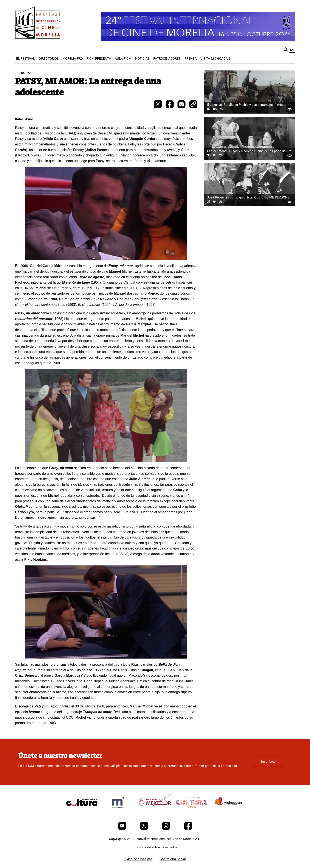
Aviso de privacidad (138, 859)
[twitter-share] (158, 107)
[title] (82, 813)
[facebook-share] (170, 107)
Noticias (142, 59)
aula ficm (123, 59)
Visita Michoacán (215, 59)
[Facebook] (188, 829)
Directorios (49, 59)
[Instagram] (167, 829)
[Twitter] (144, 829)
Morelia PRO (73, 59)
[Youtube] (122, 829)
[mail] (182, 107)
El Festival (26, 59)
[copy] (193, 105)
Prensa (191, 59)
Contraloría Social (173, 859)
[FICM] (38, 23)
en (292, 50)
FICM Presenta (99, 59)
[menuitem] (26, 59)
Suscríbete (268, 762)
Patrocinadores (167, 59)
